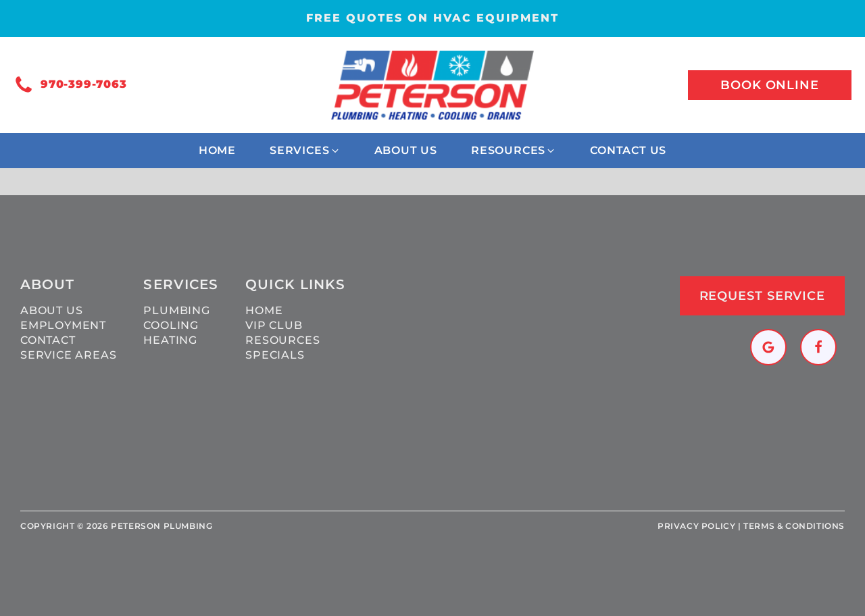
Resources (282, 340)
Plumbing (176, 310)
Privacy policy (696, 526)
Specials (275, 355)
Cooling (171, 325)
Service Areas (68, 355)
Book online (770, 85)
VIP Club (274, 325)
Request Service (763, 296)
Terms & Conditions (794, 526)
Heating (170, 340)
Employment (63, 325)
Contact (48, 340)
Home (264, 310)
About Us (51, 310)
